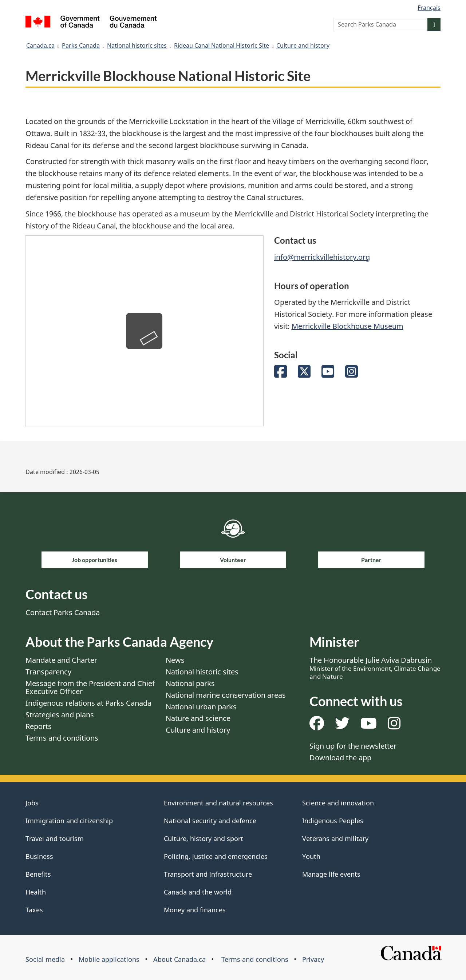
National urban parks (201, 707)
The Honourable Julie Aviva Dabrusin (375, 668)
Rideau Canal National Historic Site (222, 45)
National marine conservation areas (226, 695)
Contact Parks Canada (63, 612)
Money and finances (195, 910)
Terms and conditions (62, 738)
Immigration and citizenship (69, 821)
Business (39, 856)
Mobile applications (109, 959)
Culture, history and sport (204, 838)
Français (429, 8)
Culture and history (303, 45)
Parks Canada (81, 45)
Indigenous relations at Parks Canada (88, 703)
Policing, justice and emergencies (216, 856)
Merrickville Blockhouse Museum (347, 326)
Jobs (32, 803)
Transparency (48, 672)
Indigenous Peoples (333, 821)
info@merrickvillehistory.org (322, 257)
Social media (45, 959)
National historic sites (137, 45)
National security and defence (210, 821)
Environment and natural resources (218, 803)
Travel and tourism (55, 838)
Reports (39, 726)
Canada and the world (198, 892)
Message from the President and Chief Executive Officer (90, 687)
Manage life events (331, 874)
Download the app (340, 758)
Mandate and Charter (61, 660)
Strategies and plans (60, 715)
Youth (311, 856)
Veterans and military (335, 838)
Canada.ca (40, 45)
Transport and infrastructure (208, 874)
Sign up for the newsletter (353, 746)
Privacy (313, 959)
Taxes (34, 910)
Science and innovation (338, 803)
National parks (190, 683)
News (175, 660)
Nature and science (198, 718)
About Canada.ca (179, 959)
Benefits (38, 874)
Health (36, 892)
